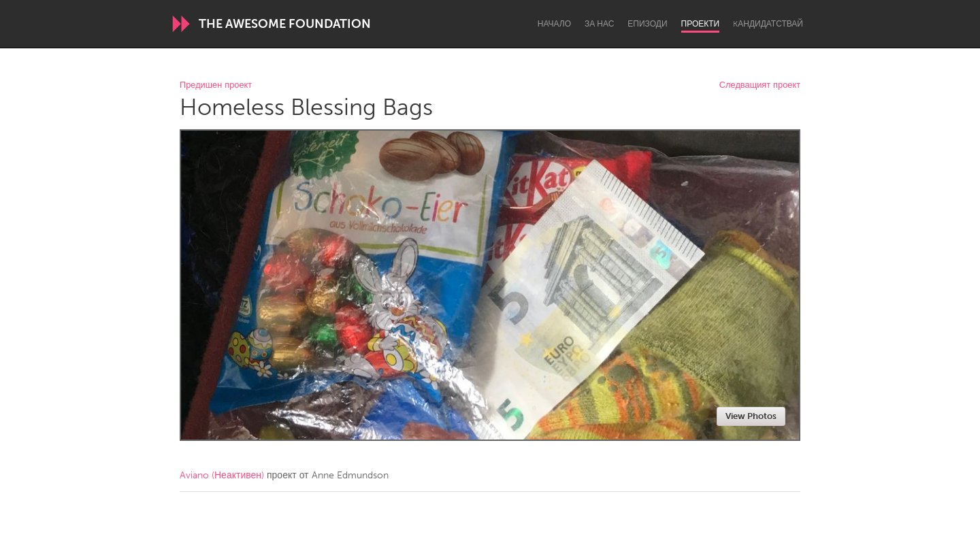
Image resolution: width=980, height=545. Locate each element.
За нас (599, 24)
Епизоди (647, 24)
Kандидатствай (768, 24)
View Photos (751, 416)
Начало (554, 24)
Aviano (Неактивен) (222, 475)
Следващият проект (760, 85)
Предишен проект (216, 85)
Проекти (701, 24)
